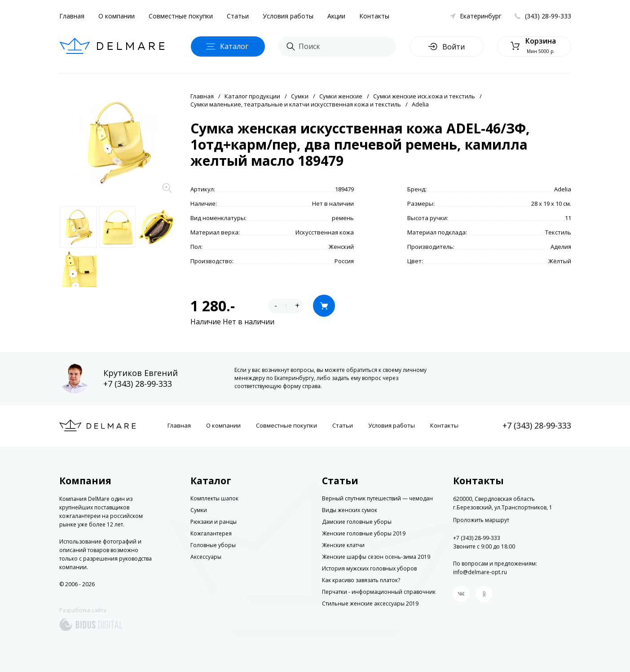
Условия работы (288, 16)
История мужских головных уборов (369, 568)
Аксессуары (206, 557)
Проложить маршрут (481, 520)
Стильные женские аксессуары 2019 (370, 603)
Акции (336, 16)
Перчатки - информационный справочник (379, 592)
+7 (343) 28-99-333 (138, 384)
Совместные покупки (181, 16)
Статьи (238, 16)
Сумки (300, 96)
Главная (72, 16)
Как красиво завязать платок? (361, 580)
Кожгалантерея (211, 533)
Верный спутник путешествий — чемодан (377, 498)
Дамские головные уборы (357, 522)
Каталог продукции (252, 96)
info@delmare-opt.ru (480, 572)
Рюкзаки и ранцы (214, 522)
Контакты (374, 16)
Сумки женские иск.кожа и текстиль (424, 96)
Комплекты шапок (214, 498)
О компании (117, 16)
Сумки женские (341, 96)
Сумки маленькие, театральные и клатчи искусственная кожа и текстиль (296, 104)
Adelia (420, 104)
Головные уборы (213, 545)
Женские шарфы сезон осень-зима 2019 (376, 557)
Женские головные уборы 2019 (364, 533)
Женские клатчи (343, 545)
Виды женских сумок (350, 510)
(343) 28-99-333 (548, 16)
